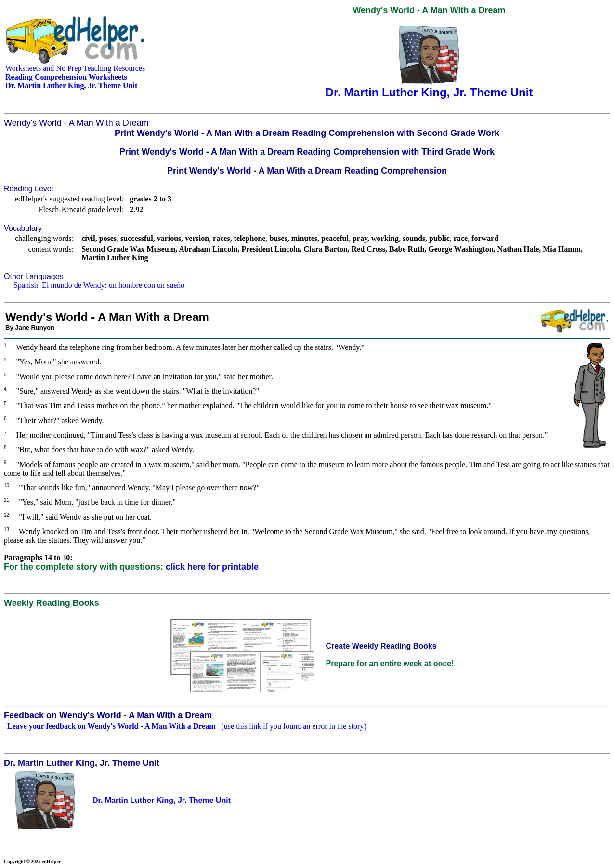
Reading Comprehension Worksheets (66, 77)
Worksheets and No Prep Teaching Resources (75, 68)
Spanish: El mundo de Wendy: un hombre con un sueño (99, 285)
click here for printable (212, 567)
